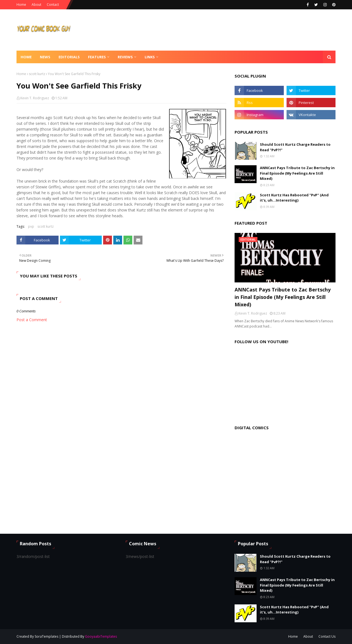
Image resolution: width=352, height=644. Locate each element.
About (36, 5)
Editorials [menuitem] (69, 57)
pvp (31, 226)
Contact (53, 5)
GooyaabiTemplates (101, 636)
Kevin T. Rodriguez (35, 98)
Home (21, 5)
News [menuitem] (45, 57)
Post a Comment (32, 320)
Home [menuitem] (26, 57)
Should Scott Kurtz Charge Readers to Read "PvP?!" (295, 147)
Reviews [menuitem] (125, 57)
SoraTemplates (46, 636)
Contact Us (327, 636)
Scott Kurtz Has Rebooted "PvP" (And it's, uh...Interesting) (294, 198)
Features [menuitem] (97, 57)
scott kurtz (37, 74)
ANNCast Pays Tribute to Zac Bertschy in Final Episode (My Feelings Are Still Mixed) (297, 173)
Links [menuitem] (150, 57)
